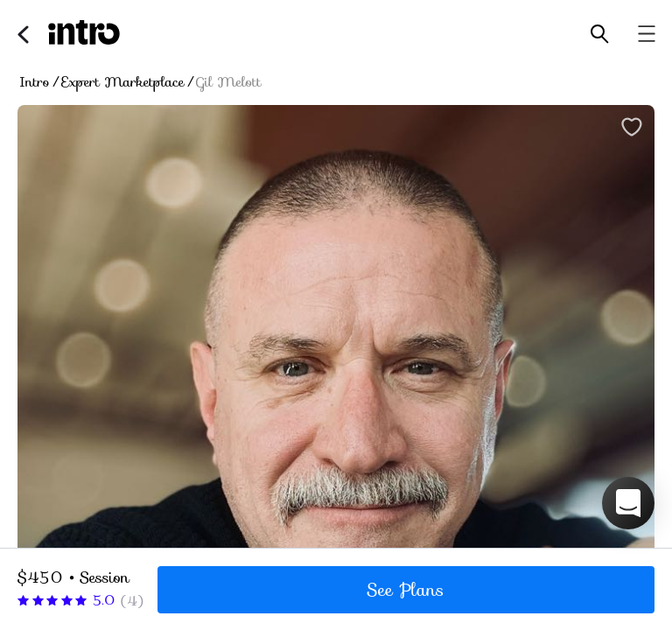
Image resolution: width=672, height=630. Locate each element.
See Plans (406, 590)
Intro (35, 82)
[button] (628, 503)
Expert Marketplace (123, 82)
